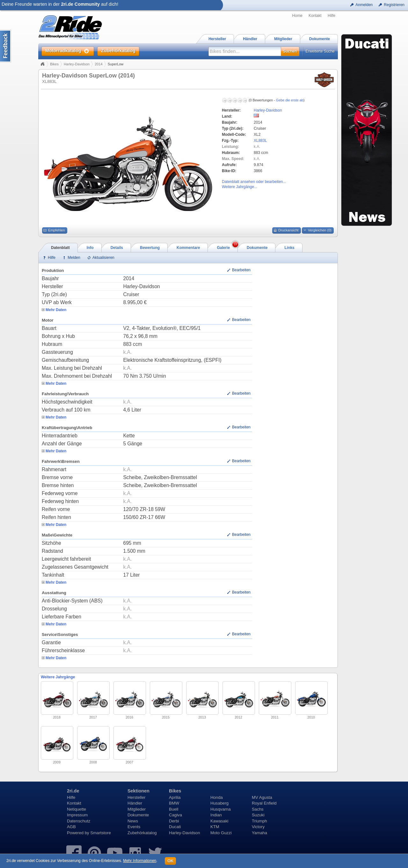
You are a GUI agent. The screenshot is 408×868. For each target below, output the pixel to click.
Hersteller (136, 797)
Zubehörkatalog (142, 833)
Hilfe (331, 16)
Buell (174, 809)
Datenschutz (79, 821)
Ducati (175, 827)
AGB (71, 827)
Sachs (258, 809)
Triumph (259, 821)
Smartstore (101, 833)
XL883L (260, 141)
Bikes (54, 64)
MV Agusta (262, 797)
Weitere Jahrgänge (58, 677)
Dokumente (138, 815)
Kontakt (315, 16)
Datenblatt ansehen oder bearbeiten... (254, 182)
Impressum (77, 815)
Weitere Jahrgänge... (240, 187)
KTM (215, 827)
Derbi (174, 821)
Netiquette (76, 809)
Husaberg (219, 803)
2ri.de (73, 791)
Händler (135, 803)
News (133, 821)
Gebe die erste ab (290, 100)
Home (297, 16)
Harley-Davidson (77, 64)
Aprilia (175, 797)
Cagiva (175, 815)
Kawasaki (219, 821)
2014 (98, 64)
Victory (258, 827)
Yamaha (259, 833)
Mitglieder (137, 809)
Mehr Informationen (140, 861)
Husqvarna (221, 809)
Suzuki (258, 815)
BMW (174, 803)
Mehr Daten (56, 310)
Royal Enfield (264, 803)
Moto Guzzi (221, 833)
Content (6, 46)
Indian (216, 815)
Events (134, 827)
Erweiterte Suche (320, 51)
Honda (217, 797)
